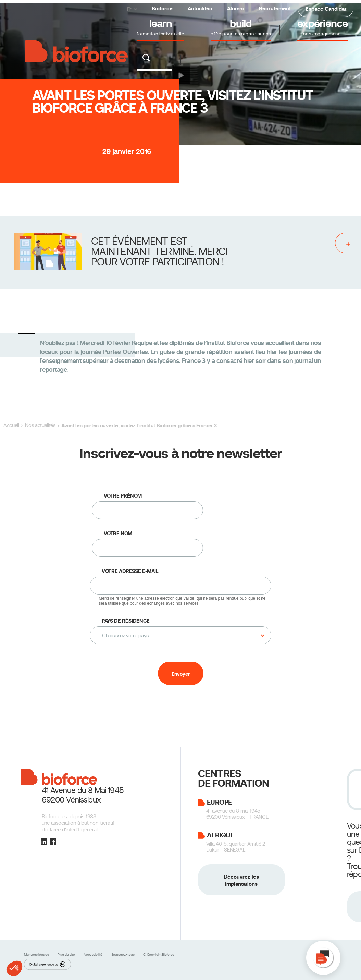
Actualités (200, 8)
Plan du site (67, 954)
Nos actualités (40, 425)
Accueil (11, 425)
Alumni (235, 8)
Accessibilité (94, 954)
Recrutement (275, 8)
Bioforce (162, 8)
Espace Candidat (326, 9)
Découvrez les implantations (241, 880)
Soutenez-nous (123, 954)
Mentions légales (37, 954)
